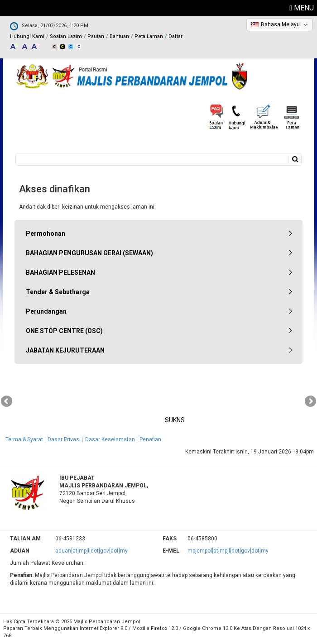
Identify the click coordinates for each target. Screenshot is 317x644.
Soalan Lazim (66, 36)
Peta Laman (149, 36)
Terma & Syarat (24, 439)
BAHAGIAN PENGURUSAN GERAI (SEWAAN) (89, 253)
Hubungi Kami (27, 36)
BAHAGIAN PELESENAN (60, 272)
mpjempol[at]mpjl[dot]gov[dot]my (228, 551)
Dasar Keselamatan (110, 439)
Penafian (150, 439)
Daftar (175, 36)
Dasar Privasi (64, 439)
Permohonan (46, 234)
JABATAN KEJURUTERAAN (65, 350)
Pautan (96, 36)
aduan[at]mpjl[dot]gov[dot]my (91, 551)
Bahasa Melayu (280, 24)
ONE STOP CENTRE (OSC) (64, 331)
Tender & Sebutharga (58, 292)
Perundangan (46, 311)
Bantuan (119, 36)
